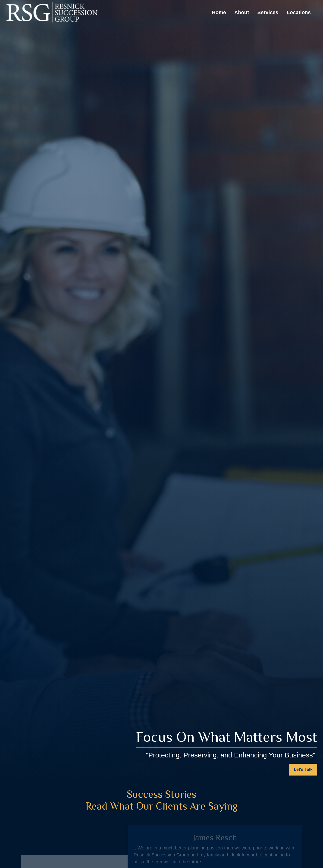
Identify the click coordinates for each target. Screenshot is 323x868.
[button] (219, 12)
